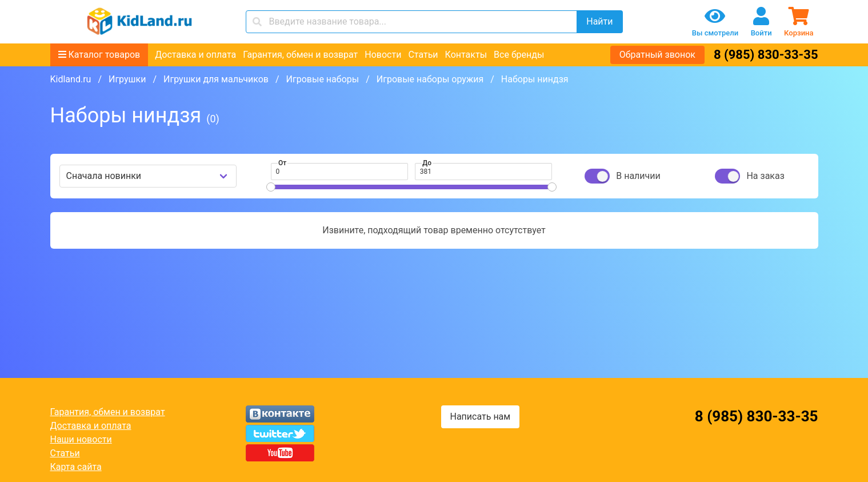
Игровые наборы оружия (430, 79)
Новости (383, 55)
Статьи (423, 55)
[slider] (271, 187)
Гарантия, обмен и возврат (300, 55)
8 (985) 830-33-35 (766, 55)
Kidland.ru (71, 79)
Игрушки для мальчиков (216, 79)
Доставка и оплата (195, 55)
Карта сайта (76, 467)
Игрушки (127, 79)
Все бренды (519, 55)
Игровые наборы (323, 79)
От (282, 163)
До (427, 163)
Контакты (466, 55)
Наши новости (81, 439)
